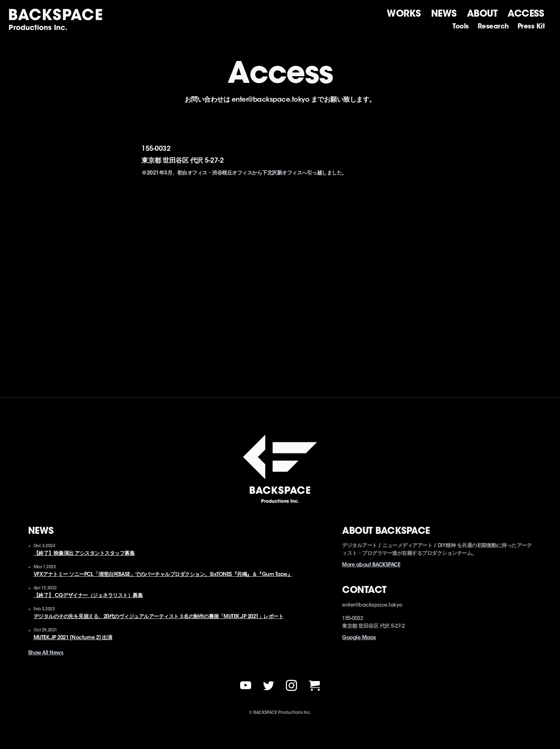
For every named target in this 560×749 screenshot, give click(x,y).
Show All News (46, 653)
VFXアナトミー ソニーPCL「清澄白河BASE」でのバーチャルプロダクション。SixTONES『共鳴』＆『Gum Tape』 (163, 575)
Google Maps (359, 638)
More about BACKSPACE (371, 565)
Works (404, 14)
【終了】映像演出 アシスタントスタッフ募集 (84, 554)
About (482, 14)
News (444, 14)
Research (493, 27)
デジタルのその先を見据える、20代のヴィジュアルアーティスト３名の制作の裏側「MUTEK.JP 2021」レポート (159, 617)
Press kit (531, 27)
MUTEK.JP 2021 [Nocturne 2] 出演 (73, 638)
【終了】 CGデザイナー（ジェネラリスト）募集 (88, 596)
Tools (461, 27)
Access (526, 14)
